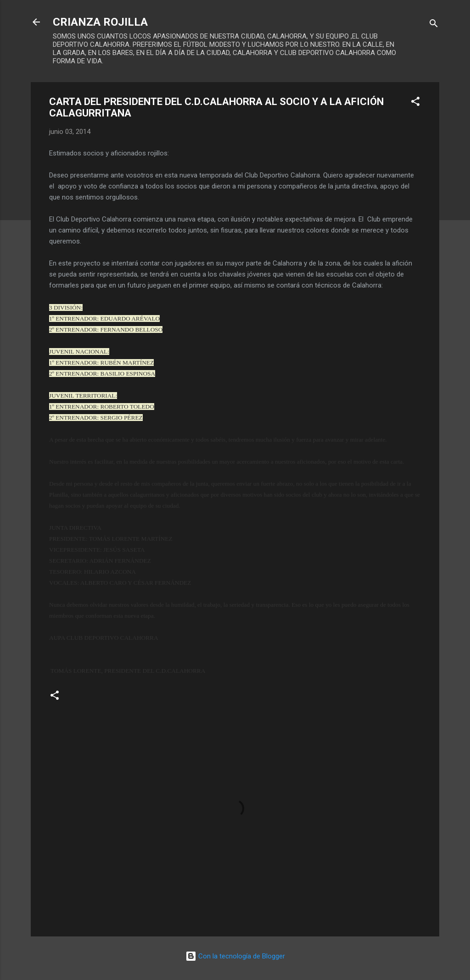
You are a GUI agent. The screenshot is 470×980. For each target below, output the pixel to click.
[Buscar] (434, 25)
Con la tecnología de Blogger (235, 956)
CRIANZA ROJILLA (100, 22)
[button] (415, 103)
